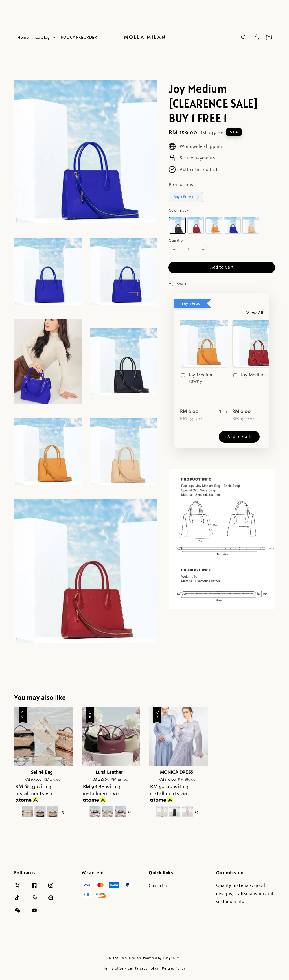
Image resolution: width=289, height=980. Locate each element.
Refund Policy (174, 968)
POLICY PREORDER (79, 37)
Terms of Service (118, 968)
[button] (244, 37)
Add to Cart (222, 267)
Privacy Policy (147, 968)
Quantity (176, 240)
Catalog (42, 37)
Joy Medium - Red (255, 375)
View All (255, 313)
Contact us (159, 885)
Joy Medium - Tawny (198, 378)
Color (179, 210)
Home (23, 37)
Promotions (181, 184)
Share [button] (178, 284)
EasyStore (171, 958)
